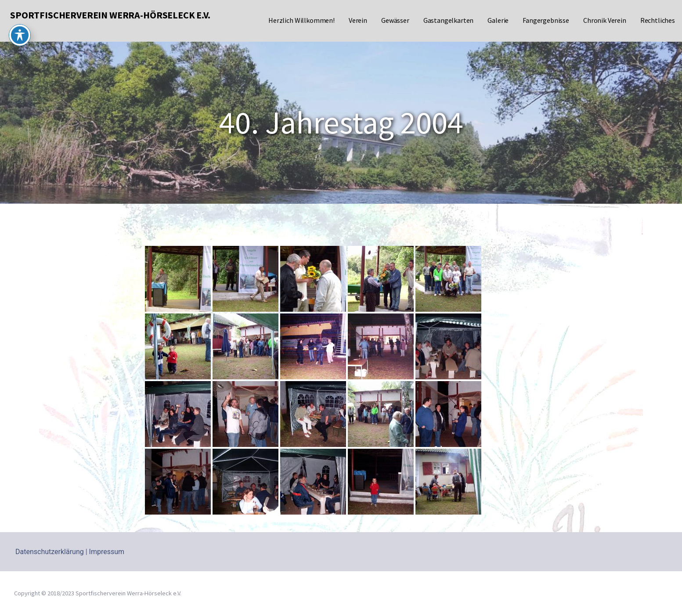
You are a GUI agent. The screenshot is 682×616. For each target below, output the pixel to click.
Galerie (498, 20)
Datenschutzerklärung (50, 552)
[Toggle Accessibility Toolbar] (20, 20)
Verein (358, 20)
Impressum (107, 552)
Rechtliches (658, 20)
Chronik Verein (605, 20)
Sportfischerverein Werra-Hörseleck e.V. (110, 15)
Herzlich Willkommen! (301, 20)
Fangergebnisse (546, 20)
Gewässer (395, 20)
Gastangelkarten (449, 20)
